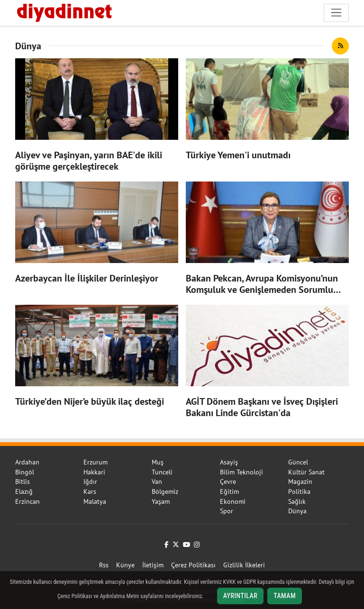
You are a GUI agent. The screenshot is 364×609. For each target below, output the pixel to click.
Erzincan (27, 501)
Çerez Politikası (193, 565)
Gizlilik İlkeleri (244, 565)
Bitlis (23, 482)
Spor (227, 511)
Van (157, 482)
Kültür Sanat (306, 472)
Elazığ (24, 491)
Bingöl (25, 472)
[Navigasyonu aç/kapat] (336, 13)
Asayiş (229, 462)
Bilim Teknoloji (241, 472)
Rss (104, 565)
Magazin (300, 482)
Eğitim (229, 491)
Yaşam (161, 501)
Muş (158, 462)
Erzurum (96, 462)
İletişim (153, 565)
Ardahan (27, 462)
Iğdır (90, 482)
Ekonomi (233, 501)
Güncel (298, 462)
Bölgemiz (165, 491)
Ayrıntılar (241, 596)
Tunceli (162, 472)
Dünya (297, 511)
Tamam (285, 596)
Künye (125, 565)
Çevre (228, 482)
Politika (299, 491)
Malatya (95, 501)
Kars (90, 491)
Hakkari (94, 472)
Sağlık (297, 501)
